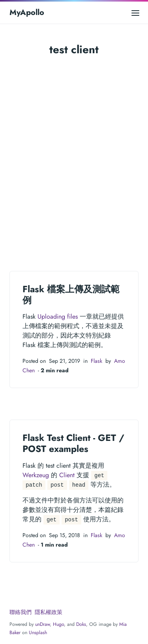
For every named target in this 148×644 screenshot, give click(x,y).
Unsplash (38, 633)
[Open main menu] (135, 12)
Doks (81, 624)
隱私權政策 (49, 612)
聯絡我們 (21, 612)
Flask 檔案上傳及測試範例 (71, 295)
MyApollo (27, 12)
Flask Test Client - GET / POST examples (73, 443)
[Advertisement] (74, 161)
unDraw (42, 624)
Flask (96, 361)
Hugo (58, 624)
